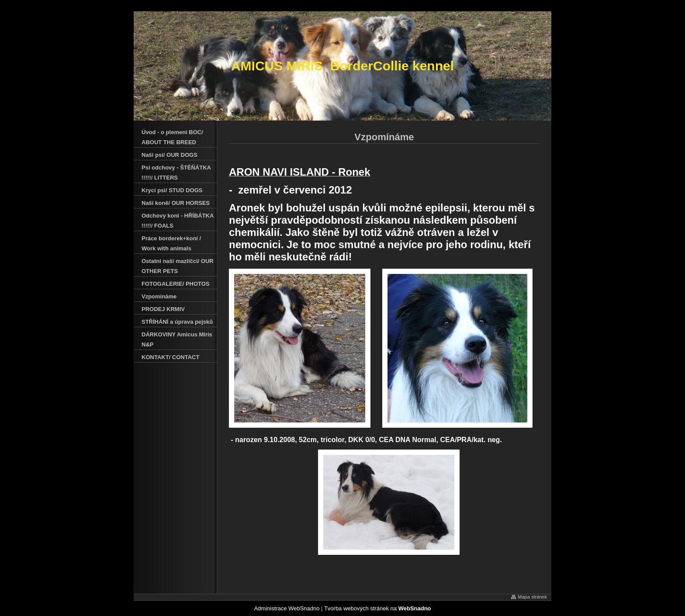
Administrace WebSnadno (287, 608)
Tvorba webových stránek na (378, 608)
